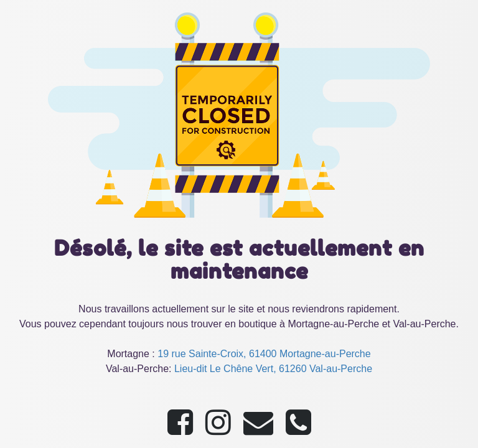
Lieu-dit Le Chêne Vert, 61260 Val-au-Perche (273, 369)
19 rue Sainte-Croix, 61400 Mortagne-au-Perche (264, 354)
